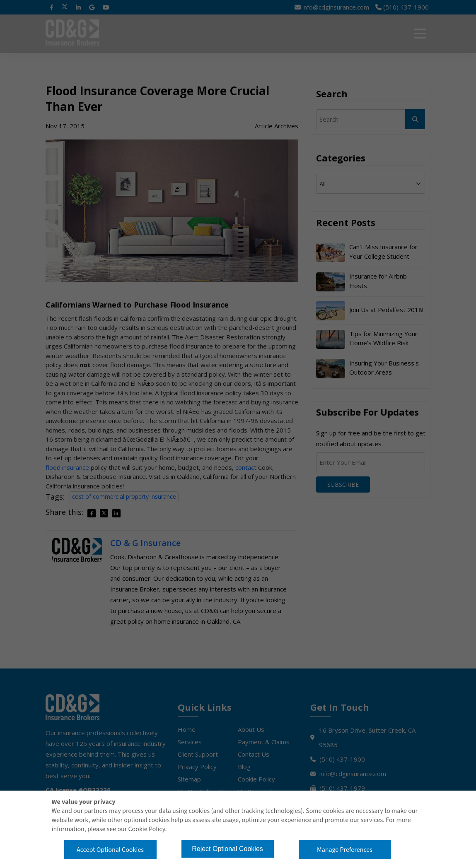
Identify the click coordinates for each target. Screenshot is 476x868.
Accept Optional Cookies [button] (110, 850)
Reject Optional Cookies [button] (227, 849)
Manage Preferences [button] (345, 850)
